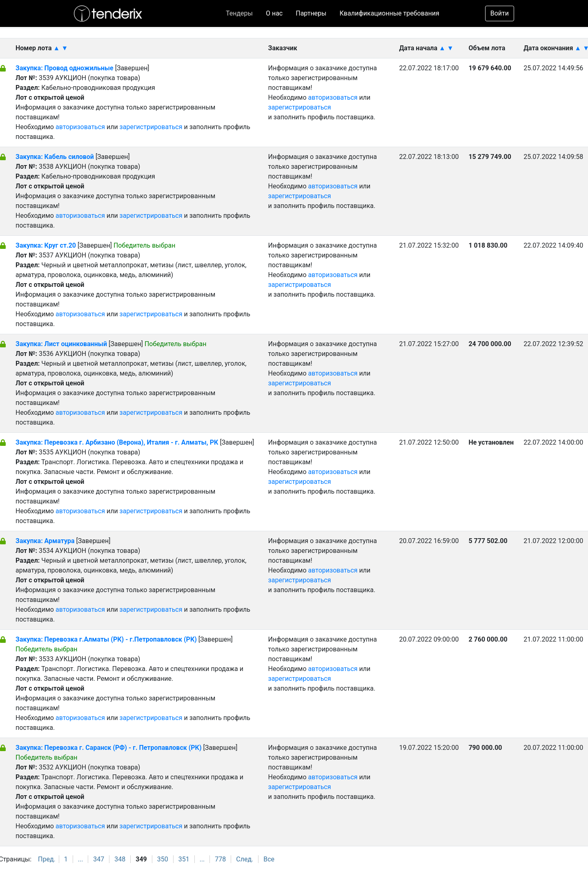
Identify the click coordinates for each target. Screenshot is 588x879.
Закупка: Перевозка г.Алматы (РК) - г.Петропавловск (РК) (106, 639)
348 (120, 859)
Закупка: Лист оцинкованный (62, 344)
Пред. (47, 859)
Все (269, 859)
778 (220, 859)
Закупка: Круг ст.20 (46, 245)
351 (184, 859)
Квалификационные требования (390, 13)
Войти (500, 13)
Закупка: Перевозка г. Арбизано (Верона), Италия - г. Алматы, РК (117, 442)
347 (99, 859)
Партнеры (311, 13)
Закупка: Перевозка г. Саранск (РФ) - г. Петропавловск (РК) (109, 748)
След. (245, 859)
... (81, 859)
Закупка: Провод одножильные (65, 68)
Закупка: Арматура (46, 541)
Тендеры (239, 13)
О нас (274, 13)
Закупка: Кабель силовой (56, 157)
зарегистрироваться (151, 127)
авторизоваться (80, 127)
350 (163, 859)
